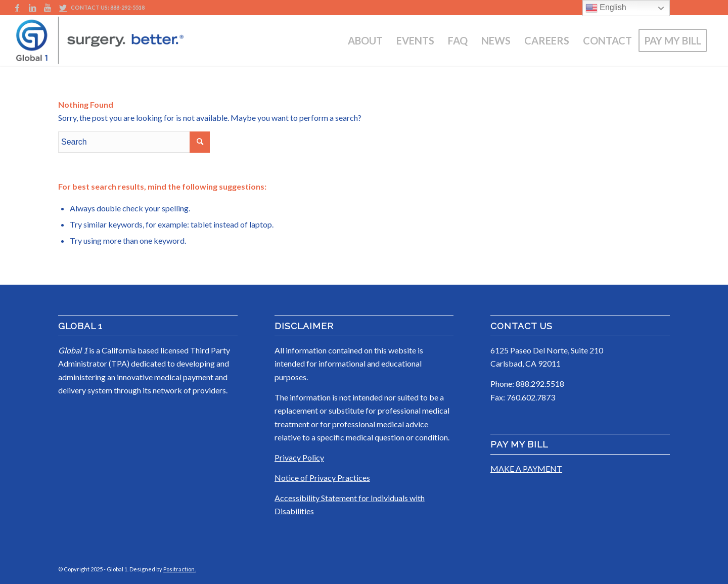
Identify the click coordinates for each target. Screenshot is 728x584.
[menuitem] (365, 40)
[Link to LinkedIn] (33, 8)
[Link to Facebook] (17, 8)
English (606, 8)
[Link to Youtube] (48, 8)
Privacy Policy (299, 457)
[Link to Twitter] (63, 8)
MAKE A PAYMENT (526, 468)
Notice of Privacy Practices (322, 478)
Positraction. (179, 569)
